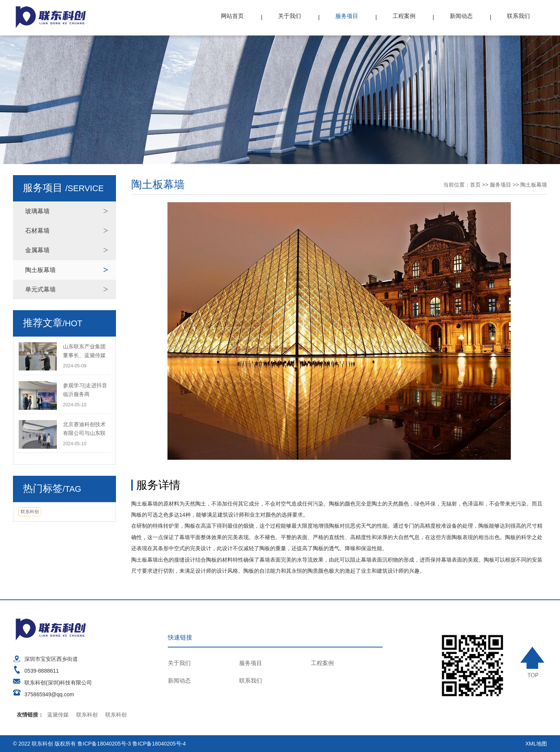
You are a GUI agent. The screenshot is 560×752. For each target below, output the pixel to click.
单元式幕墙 (40, 289)
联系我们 (518, 16)
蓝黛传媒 (58, 715)
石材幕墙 (37, 231)
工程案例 (404, 16)
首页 (475, 185)
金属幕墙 (37, 250)
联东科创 (30, 512)
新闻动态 (461, 16)
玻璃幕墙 (37, 211)
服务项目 (347, 16)
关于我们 (290, 16)
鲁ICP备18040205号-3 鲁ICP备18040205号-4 (132, 744)
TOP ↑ (534, 662)
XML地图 (536, 744)
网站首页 (232, 16)
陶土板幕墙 (40, 270)
